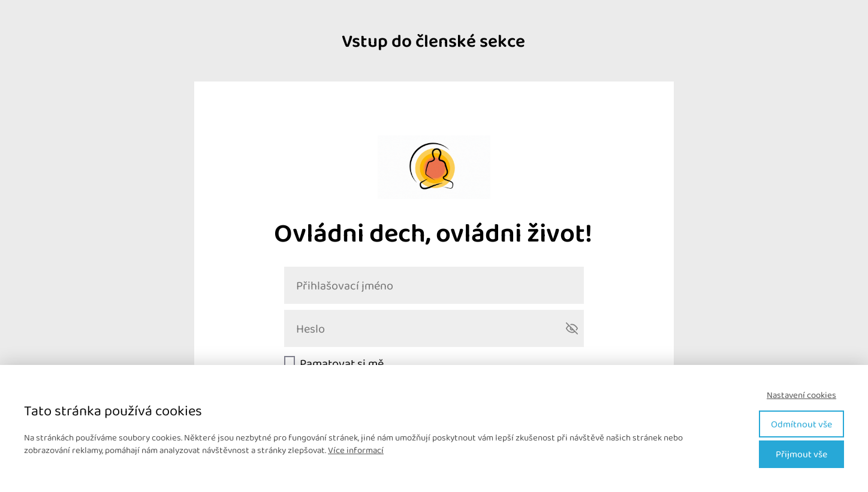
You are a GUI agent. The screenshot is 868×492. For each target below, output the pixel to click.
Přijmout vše (801, 454)
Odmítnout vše (801, 424)
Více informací (356, 450)
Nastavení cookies (801, 395)
